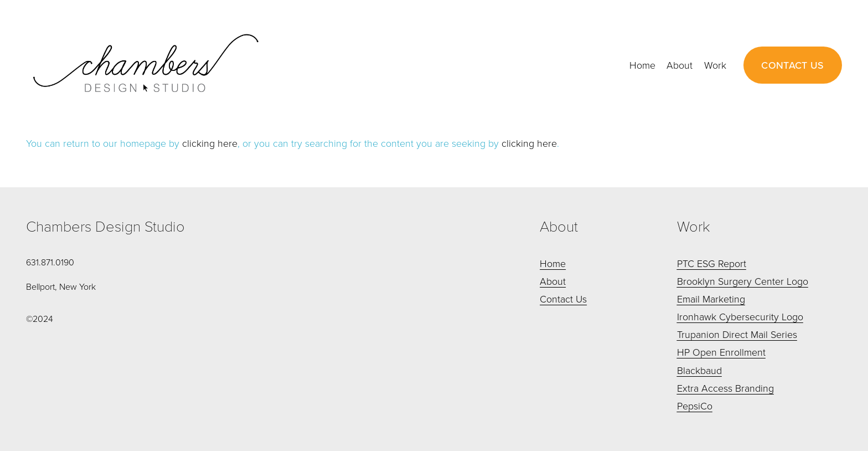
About (680, 65)
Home (642, 65)
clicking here (210, 143)
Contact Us (563, 299)
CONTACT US (793, 65)
